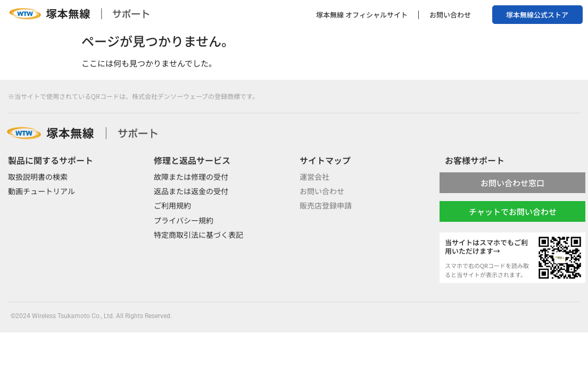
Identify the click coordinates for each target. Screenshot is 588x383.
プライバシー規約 (184, 220)
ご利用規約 (172, 205)
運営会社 (314, 177)
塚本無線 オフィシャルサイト (362, 15)
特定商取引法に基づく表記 (198, 235)
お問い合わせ (450, 15)
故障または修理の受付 (191, 177)
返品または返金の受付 (191, 191)
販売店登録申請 (326, 205)
